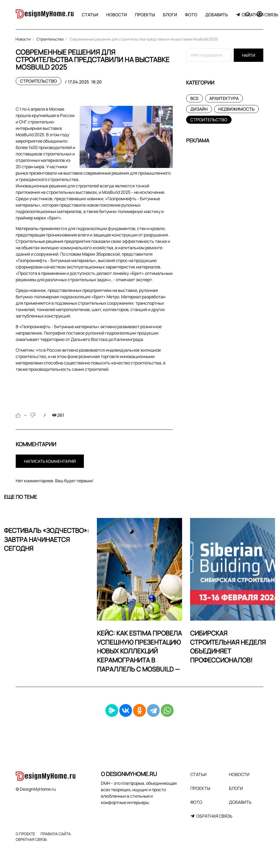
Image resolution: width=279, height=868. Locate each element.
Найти (249, 55)
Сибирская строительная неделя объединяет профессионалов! (228, 646)
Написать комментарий (50, 461)
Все (194, 98)
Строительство (38, 81)
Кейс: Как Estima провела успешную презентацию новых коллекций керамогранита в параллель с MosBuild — (139, 651)
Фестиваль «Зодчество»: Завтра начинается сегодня (46, 539)
